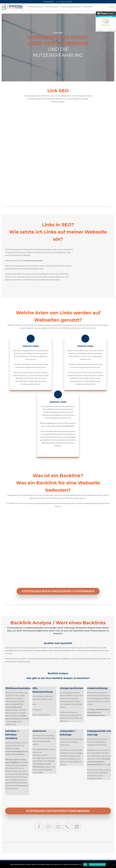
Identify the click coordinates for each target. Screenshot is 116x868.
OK (85, 864)
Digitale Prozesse (52, 7)
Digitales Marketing (36, 7)
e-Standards (88, 7)
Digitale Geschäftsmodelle (71, 7)
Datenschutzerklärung (97, 864)
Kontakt (112, 7)
